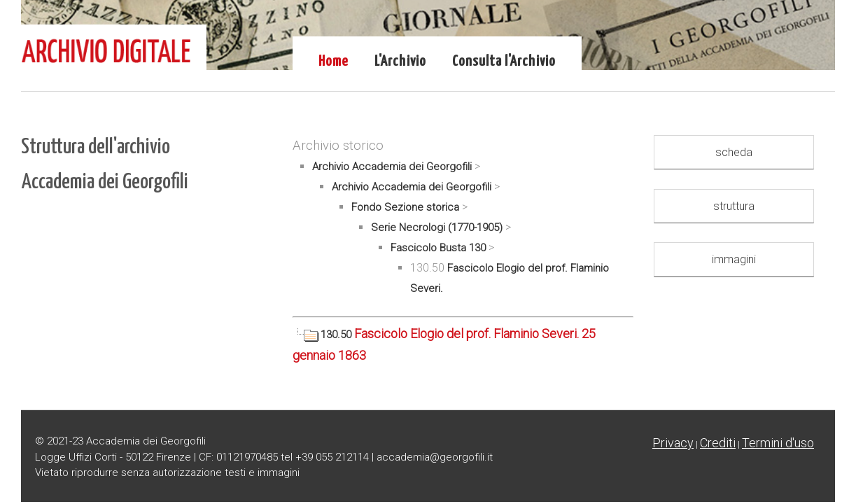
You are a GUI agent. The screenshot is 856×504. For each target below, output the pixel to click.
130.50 (323, 335)
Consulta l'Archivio (504, 62)
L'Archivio (400, 62)
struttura (734, 206)
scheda (734, 152)
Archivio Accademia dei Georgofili (392, 167)
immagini (734, 259)
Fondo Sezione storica (405, 207)
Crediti (718, 443)
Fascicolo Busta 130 (438, 248)
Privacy (673, 443)
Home (334, 62)
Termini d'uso (778, 443)
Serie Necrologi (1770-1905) (437, 227)
